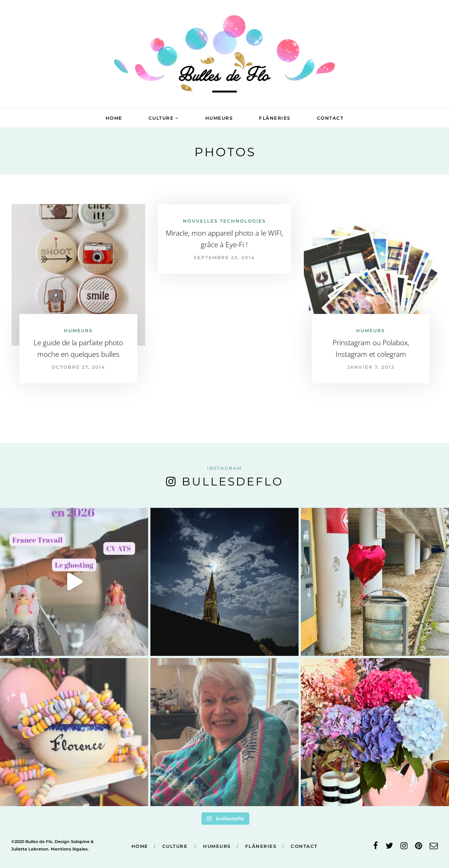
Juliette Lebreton (30, 849)
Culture (161, 118)
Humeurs (219, 118)
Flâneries (275, 118)
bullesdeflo (233, 482)
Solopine (80, 842)
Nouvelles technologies (224, 221)
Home (114, 118)
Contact (330, 118)
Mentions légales (69, 849)
